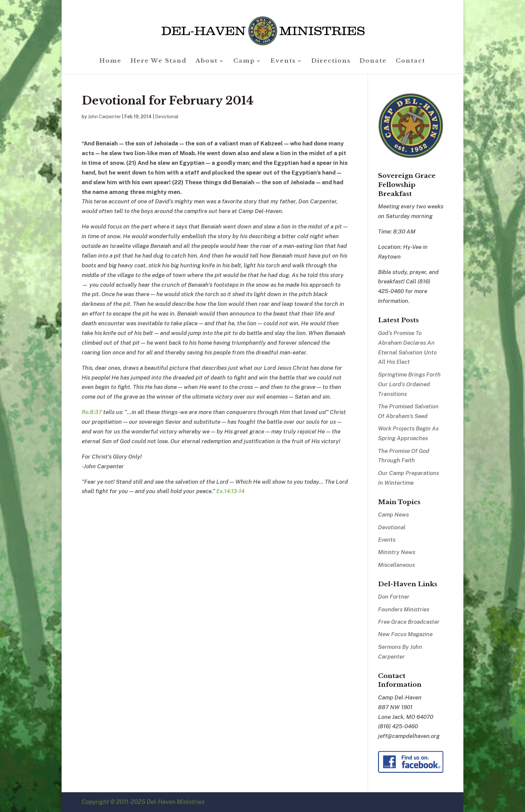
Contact (410, 61)
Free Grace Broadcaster (409, 622)
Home (110, 61)
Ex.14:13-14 (230, 491)
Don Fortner (394, 597)
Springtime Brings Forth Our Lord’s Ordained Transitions (409, 384)
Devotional (167, 117)
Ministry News (397, 552)
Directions (331, 61)
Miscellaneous (396, 565)
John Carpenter (104, 117)
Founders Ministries (404, 609)
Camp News (393, 515)
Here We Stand (159, 61)
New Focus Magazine (405, 634)
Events (283, 61)
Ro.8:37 (92, 412)
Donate (373, 61)
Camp (244, 61)
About (207, 61)
